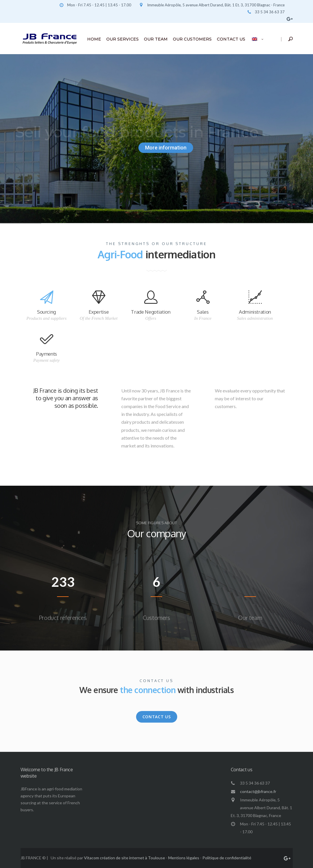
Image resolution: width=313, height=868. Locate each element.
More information (166, 148)
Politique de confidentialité (227, 858)
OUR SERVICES (122, 39)
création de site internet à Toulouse (132, 858)
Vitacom (91, 858)
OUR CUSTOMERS (192, 39)
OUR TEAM (156, 39)
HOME (94, 39)
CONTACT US (231, 39)
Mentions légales (184, 858)
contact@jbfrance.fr (258, 791)
